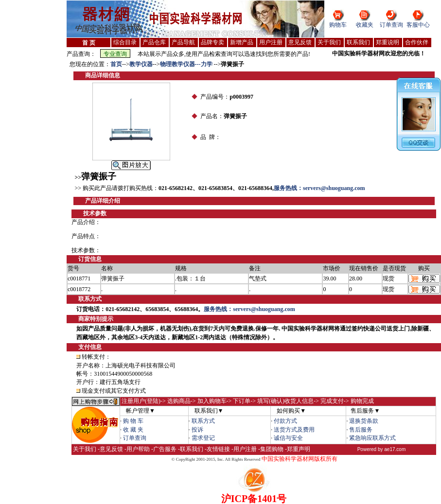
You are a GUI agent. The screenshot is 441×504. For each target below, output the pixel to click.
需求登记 (203, 438)
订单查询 (391, 25)
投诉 (197, 430)
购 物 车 (133, 421)
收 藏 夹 (133, 430)
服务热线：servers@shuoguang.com (319, 188)
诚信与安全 (288, 438)
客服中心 (418, 25)
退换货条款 (364, 421)
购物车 (338, 25)
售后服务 (361, 430)
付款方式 (285, 421)
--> (126, 64)
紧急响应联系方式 (372, 438)
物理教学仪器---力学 (187, 64)
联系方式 (203, 421)
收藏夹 (365, 25)
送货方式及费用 (294, 430)
